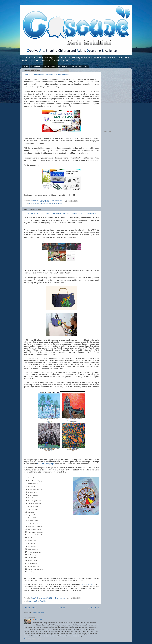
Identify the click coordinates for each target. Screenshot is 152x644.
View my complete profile (32, 639)
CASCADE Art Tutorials (37, 204)
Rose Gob (38, 620)
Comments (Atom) (40, 612)
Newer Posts (30, 608)
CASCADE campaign (45, 464)
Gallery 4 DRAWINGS (54, 204)
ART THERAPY (63, 66)
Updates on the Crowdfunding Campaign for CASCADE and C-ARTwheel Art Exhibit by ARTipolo (61, 213)
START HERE (36, 66)
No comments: (57, 201)
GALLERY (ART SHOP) (79, 66)
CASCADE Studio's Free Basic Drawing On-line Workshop (46, 75)
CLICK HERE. (88, 584)
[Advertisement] (116, 99)
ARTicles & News (49, 66)
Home (26, 66)
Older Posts (94, 608)
